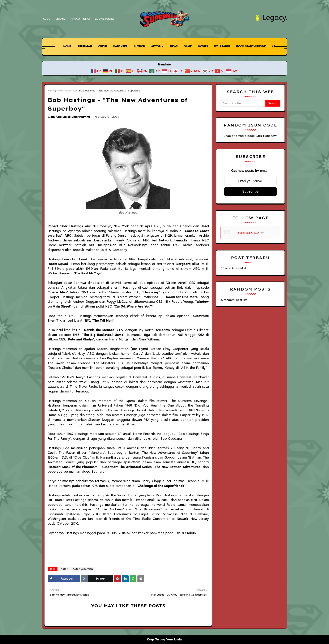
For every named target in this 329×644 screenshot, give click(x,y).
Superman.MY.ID (248, 233)
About (47, 19)
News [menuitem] (174, 46)
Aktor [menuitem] (155, 46)
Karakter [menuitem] (118, 46)
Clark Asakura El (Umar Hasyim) (69, 108)
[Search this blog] (243, 103)
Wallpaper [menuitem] (224, 46)
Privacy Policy (81, 19)
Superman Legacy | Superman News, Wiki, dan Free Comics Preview (106, 617)
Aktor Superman (66, 91)
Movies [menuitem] (204, 46)
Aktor (63, 537)
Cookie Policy (106, 19)
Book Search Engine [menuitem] (255, 46)
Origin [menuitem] (100, 46)
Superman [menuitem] (81, 46)
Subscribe (250, 191)
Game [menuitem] (188, 46)
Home (51, 91)
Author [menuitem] (138, 46)
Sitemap (61, 19)
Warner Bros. (120, 624)
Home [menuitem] (63, 46)
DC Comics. (139, 624)
